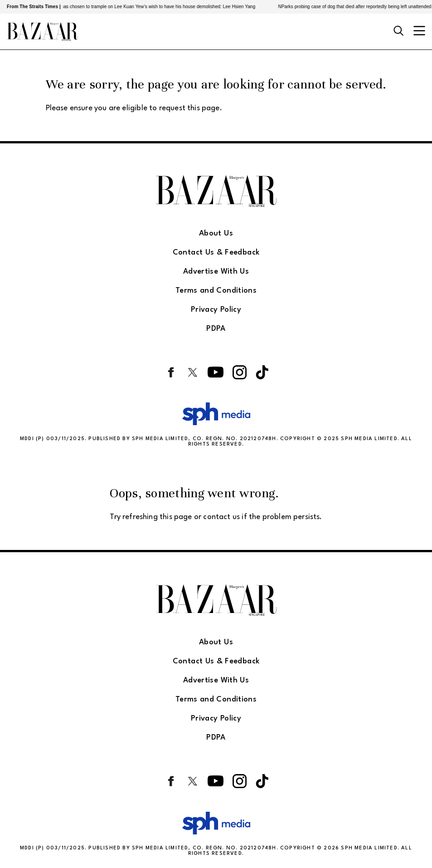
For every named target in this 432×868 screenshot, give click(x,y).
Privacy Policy (216, 310)
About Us (216, 233)
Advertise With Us (216, 272)
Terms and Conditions (216, 291)
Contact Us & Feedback (216, 253)
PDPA (216, 329)
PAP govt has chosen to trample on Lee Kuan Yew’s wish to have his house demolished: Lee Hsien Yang (152, 7)
